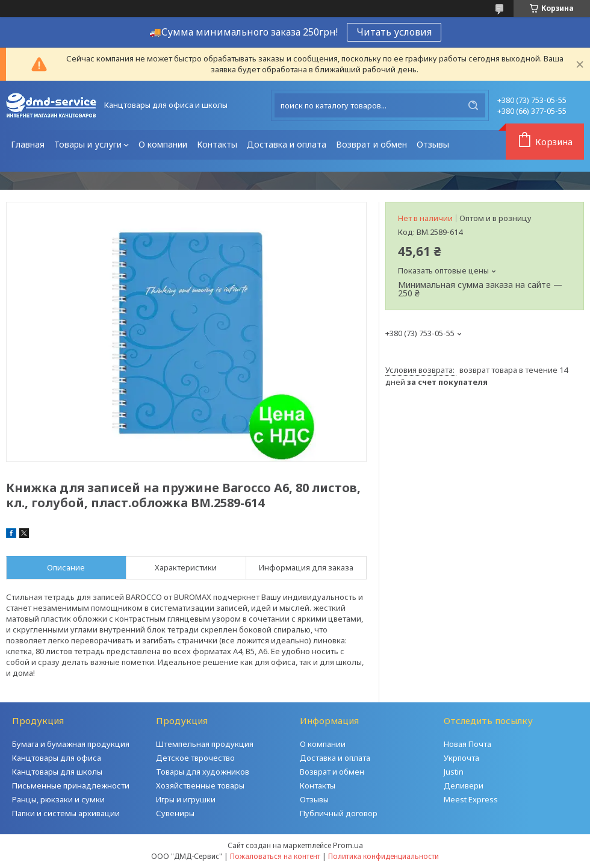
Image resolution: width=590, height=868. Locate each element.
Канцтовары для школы (57, 772)
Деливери (464, 785)
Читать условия (394, 32)
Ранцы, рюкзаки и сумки (58, 799)
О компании (163, 144)
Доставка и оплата (287, 144)
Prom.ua (348, 845)
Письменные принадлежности (71, 785)
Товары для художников (203, 772)
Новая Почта (467, 744)
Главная (28, 144)
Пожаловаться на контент (275, 856)
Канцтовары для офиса (57, 758)
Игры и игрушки (186, 799)
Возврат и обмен (371, 144)
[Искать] (473, 105)
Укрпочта (461, 758)
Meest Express (471, 799)
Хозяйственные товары (200, 785)
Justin (454, 772)
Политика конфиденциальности (383, 856)
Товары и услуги (88, 144)
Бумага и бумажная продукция (71, 744)
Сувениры (175, 813)
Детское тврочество (195, 758)
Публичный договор (339, 813)
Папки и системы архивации (66, 813)
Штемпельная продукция (205, 744)
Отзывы (433, 144)
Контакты (217, 144)
